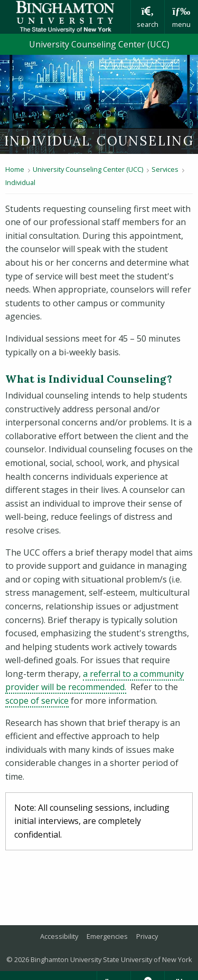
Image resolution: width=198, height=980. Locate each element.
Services (165, 169)
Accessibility (59, 936)
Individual (20, 182)
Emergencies (107, 936)
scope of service (37, 701)
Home (15, 169)
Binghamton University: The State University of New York (65, 17)
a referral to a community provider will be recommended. (95, 681)
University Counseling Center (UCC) (99, 44)
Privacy (147, 936)
